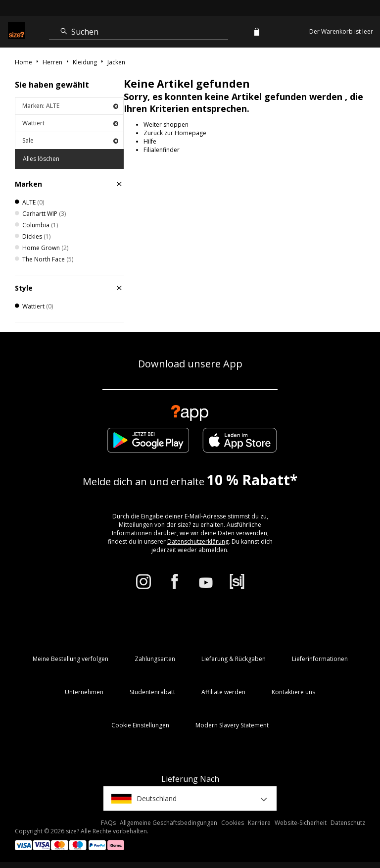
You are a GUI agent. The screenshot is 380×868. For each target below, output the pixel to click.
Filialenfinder (162, 150)
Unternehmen (84, 692)
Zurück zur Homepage (175, 133)
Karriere (259, 823)
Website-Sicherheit (301, 823)
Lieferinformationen (320, 659)
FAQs (108, 823)
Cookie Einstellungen (140, 725)
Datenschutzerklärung (198, 541)
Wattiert (70, 123)
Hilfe (150, 141)
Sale (70, 140)
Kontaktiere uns (293, 692)
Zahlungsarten (155, 659)
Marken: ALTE (70, 106)
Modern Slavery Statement (232, 725)
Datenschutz (348, 823)
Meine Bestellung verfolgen (71, 659)
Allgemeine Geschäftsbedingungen (168, 823)
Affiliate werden (223, 692)
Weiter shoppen (166, 125)
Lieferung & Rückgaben (234, 659)
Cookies (233, 823)
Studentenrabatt (152, 692)
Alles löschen (41, 159)
